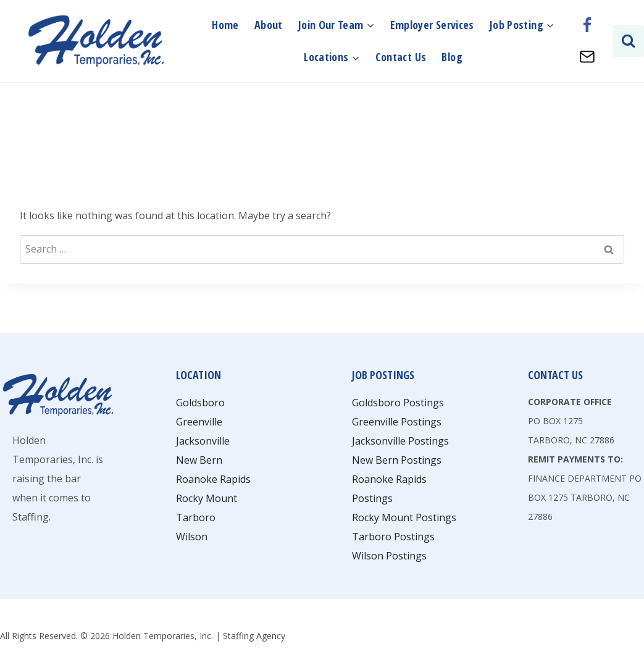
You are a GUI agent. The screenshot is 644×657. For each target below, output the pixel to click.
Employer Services (432, 25)
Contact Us (401, 57)
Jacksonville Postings (400, 441)
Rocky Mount (207, 498)
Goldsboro (200, 403)
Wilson (192, 537)
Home (225, 25)
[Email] (587, 57)
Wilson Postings (389, 556)
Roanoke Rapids (213, 479)
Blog (452, 57)
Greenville (199, 422)
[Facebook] (587, 25)
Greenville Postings (397, 422)
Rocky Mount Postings (404, 517)
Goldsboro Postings (398, 403)
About (269, 25)
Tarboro (196, 517)
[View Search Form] (628, 41)
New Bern (199, 460)
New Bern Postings (397, 460)
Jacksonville (203, 441)
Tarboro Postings (393, 537)
